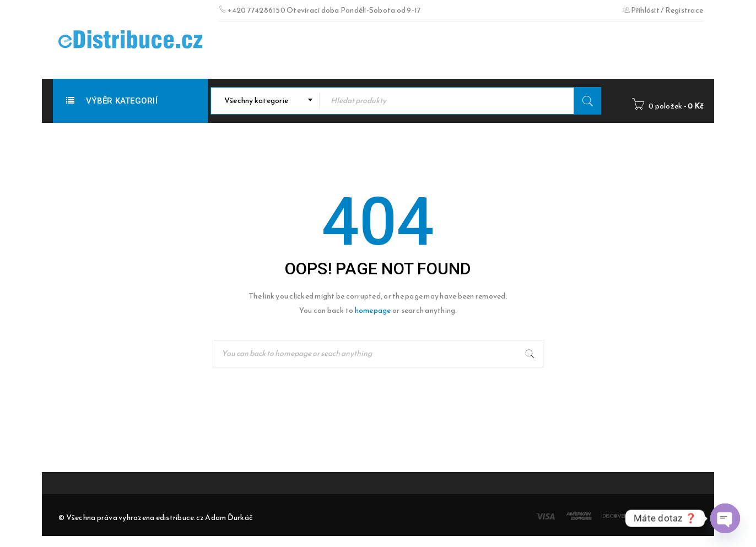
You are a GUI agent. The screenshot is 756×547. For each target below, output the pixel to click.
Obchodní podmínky (346, 50)
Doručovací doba (257, 50)
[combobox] (265, 101)
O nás (409, 50)
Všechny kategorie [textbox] (256, 101)
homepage (373, 310)
